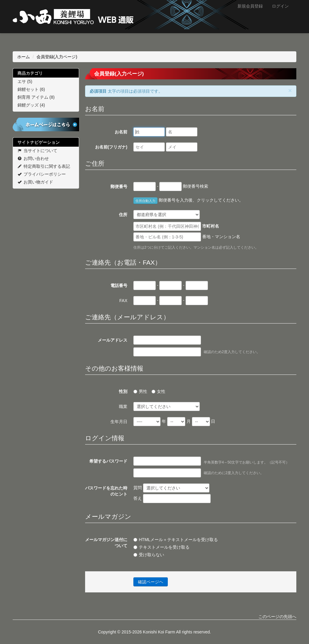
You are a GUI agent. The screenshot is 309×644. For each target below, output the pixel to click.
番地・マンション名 (187, 237)
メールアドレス (113, 340)
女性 (158, 391)
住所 (123, 215)
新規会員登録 (250, 6)
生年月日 (119, 422)
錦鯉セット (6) (31, 89)
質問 (171, 488)
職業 (123, 406)
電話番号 (119, 285)
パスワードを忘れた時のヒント (106, 491)
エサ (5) (25, 81)
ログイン (280, 6)
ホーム (24, 57)
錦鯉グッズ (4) (31, 105)
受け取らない (149, 555)
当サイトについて (37, 151)
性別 (123, 391)
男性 (140, 391)
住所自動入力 (145, 201)
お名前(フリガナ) (111, 147)
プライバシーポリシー (42, 174)
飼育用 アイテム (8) (36, 97)
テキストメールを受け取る (161, 547)
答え (172, 499)
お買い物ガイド (35, 182)
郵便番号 (119, 187)
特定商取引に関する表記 (44, 166)
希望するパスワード (108, 461)
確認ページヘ (151, 582)
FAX (123, 301)
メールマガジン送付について (106, 543)
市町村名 (176, 226)
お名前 (121, 132)
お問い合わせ (33, 158)
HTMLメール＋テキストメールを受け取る (176, 540)
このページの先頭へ (277, 617)
